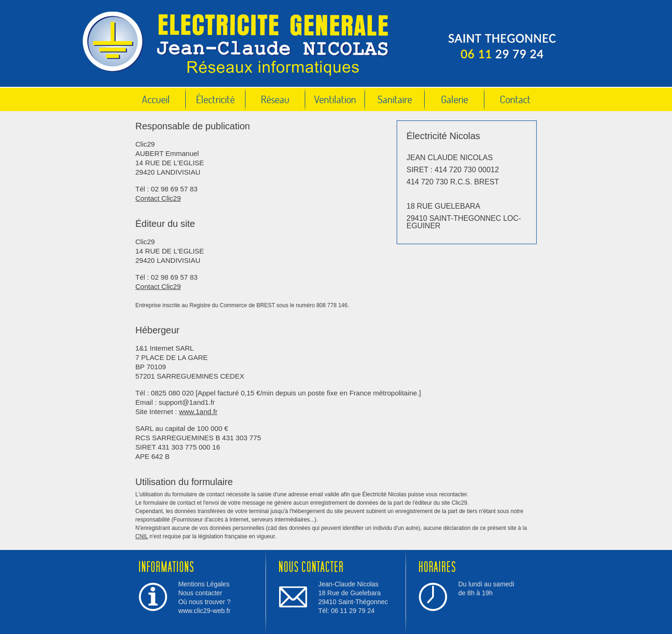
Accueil (156, 99)
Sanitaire (395, 99)
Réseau (275, 99)
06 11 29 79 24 (353, 611)
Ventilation (335, 99)
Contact (515, 99)
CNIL (142, 536)
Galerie (455, 99)
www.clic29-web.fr (204, 611)
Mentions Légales (204, 584)
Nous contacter (200, 593)
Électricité (215, 99)
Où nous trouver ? (204, 602)
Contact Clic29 (158, 198)
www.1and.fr (198, 412)
